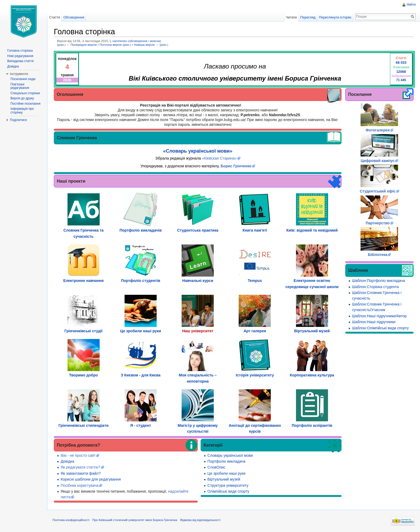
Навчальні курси (198, 281)
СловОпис (216, 467)
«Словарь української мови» (198, 151)
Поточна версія (111, 45)
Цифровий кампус (378, 161)
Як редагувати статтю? (80, 467)
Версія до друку (22, 98)
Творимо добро (84, 375)
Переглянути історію (335, 17)
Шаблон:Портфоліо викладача (378, 281)
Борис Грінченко (236, 166)
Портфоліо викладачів (140, 230)
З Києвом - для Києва (141, 375)
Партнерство (378, 223)
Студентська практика (198, 230)
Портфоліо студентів (141, 281)
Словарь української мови (230, 455)
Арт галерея (255, 331)
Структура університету (228, 485)
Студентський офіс (378, 191)
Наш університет (198, 331)
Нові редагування (20, 56)
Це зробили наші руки (141, 331)
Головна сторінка (20, 51)
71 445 (401, 80)
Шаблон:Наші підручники (374, 322)
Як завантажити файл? (81, 473)
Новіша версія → (146, 45)
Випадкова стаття (20, 61)
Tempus (255, 281)
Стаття (54, 17)
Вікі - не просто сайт (78, 455)
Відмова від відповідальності (200, 520)
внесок (155, 41)
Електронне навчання (83, 281)
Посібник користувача (80, 485)
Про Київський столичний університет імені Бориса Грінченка (135, 520)
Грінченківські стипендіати (83, 425)
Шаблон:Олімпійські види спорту (380, 328)
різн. (61, 45)
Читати (291, 17)
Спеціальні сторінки (25, 93)
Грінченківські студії (84, 331)
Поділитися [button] (18, 120)
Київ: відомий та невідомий (312, 230)
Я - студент (140, 425)
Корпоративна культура (312, 375)
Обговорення (74, 17)
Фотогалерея (378, 130)
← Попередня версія (82, 45)
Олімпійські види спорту (228, 491)
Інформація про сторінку (22, 111)
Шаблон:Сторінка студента (375, 287)
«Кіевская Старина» (219, 158)
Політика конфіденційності (71, 520)
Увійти (411, 5)
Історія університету (255, 375)
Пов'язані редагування (20, 86)
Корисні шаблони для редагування (91, 479)
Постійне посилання (25, 104)
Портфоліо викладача (226, 461)
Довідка (67, 461)
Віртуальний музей (312, 331)
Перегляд (308, 17)
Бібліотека (378, 255)
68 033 (401, 63)
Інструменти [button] (19, 74)
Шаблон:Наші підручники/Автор (379, 316)
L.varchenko (118, 41)
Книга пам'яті (255, 230)
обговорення (138, 41)
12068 (401, 72)
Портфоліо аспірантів (312, 425)
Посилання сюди (23, 79)
